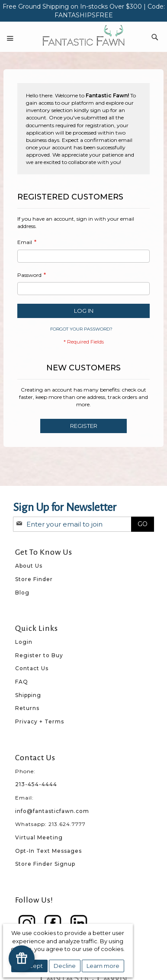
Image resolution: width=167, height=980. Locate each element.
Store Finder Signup (45, 864)
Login (24, 642)
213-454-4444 (36, 784)
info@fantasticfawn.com (52, 811)
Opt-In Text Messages (48, 851)
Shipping (28, 695)
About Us (29, 566)
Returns (27, 708)
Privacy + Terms (40, 721)
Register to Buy (39, 655)
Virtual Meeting (39, 837)
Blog (22, 593)
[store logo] (83, 36)
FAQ (22, 682)
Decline (65, 966)
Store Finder (34, 579)
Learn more (103, 966)
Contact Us (32, 668)
